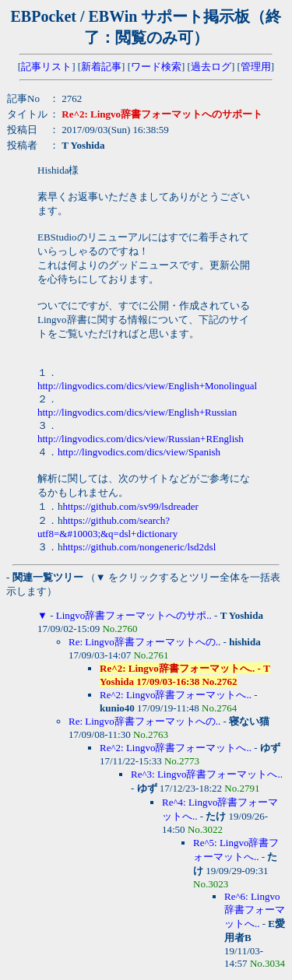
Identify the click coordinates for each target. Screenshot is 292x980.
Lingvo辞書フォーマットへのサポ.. (134, 615)
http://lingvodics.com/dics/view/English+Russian (137, 412)
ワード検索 (156, 67)
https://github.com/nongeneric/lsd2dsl (140, 547)
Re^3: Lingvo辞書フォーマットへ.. (207, 774)
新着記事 (101, 67)
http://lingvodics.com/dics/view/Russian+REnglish (141, 439)
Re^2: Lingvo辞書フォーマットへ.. (176, 695)
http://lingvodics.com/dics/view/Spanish (139, 452)
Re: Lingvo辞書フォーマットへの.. (144, 642)
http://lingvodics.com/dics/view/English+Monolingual (147, 386)
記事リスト (46, 67)
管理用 (256, 67)
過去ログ (211, 67)
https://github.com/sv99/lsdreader (131, 506)
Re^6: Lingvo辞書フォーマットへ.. (255, 910)
